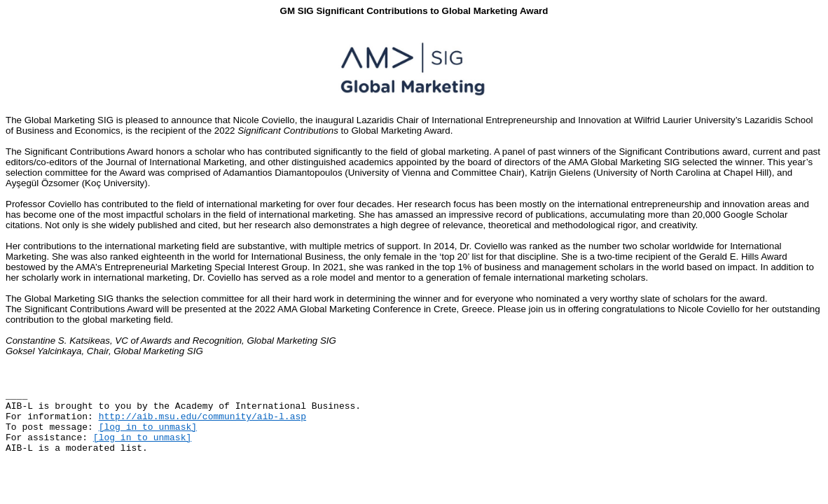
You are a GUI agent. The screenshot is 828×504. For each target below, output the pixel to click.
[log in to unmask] (148, 427)
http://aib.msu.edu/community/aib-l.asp (202, 417)
